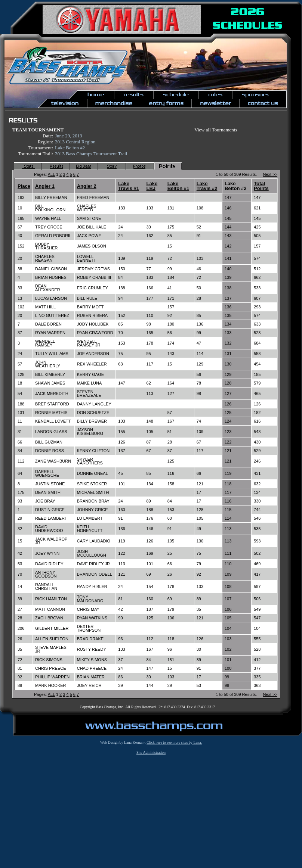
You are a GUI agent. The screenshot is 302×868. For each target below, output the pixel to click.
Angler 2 (87, 186)
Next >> (270, 174)
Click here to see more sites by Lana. (174, 742)
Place (24, 186)
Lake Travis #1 (129, 186)
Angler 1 (45, 186)
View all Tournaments (216, 130)
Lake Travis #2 (207, 186)
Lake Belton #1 (178, 186)
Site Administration (151, 752)
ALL (51, 174)
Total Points (261, 186)
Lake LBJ (152, 186)
